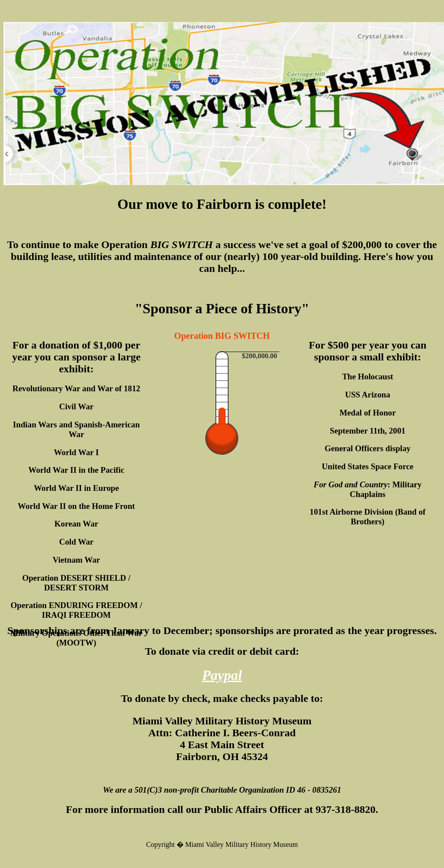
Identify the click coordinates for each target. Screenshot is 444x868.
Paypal (222, 675)
